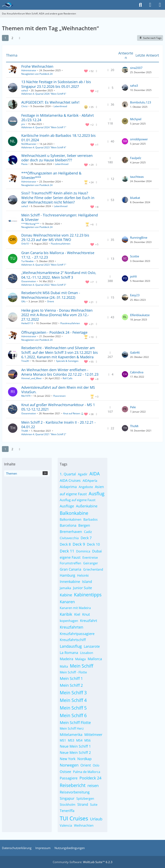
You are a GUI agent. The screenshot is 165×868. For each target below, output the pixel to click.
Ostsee (65, 772)
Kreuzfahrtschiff (73, 640)
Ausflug (96, 494)
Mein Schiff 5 (73, 708)
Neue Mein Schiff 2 (75, 752)
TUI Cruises (74, 818)
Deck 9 (79, 544)
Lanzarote (92, 646)
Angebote (86, 487)
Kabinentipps (88, 595)
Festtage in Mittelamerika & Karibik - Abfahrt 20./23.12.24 (58, 118)
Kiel (77, 614)
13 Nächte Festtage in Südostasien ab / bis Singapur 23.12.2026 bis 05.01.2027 (56, 84)
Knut (86, 614)
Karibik (66, 614)
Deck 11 (67, 551)
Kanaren (67, 602)
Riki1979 (26, 396)
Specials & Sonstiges (67, 361)
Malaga (80, 659)
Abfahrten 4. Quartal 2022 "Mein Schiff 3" (44, 285)
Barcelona (68, 525)
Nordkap (84, 759)
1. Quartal (68, 474)
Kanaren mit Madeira (75, 608)
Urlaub (96, 819)
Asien (99, 487)
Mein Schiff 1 (71, 678)
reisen (93, 786)
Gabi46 (135, 352)
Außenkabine (87, 506)
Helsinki (83, 575)
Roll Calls (68, 378)
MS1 (63, 740)
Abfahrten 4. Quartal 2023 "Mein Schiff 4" (44, 147)
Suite (94, 805)
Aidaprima (68, 487)
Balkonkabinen (71, 519)
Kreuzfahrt (89, 621)
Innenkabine (70, 582)
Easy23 (135, 295)
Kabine (66, 595)
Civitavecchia (69, 538)
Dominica (83, 551)
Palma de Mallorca (87, 772)
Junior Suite (82, 588)
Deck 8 (65, 544)
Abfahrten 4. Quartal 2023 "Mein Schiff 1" (44, 265)
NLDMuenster (29, 144)
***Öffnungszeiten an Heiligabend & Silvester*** (51, 175)
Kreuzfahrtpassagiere (77, 634)
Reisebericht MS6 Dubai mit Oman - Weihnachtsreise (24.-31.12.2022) (51, 295)
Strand (83, 804)
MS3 (71, 740)
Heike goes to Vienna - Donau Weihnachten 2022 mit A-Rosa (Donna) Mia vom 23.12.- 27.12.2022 (57, 315)
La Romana (69, 653)
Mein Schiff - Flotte (73, 672)
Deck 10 (93, 544)
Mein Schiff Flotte (75, 723)
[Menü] (160, 5)
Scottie (135, 256)
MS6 (87, 740)
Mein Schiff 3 (73, 693)
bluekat (135, 198)
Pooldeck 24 (90, 778)
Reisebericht (73, 785)
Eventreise (90, 558)
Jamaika (65, 588)
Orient (50, 301)
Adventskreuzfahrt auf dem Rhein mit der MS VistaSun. (58, 390)
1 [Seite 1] (5, 38)
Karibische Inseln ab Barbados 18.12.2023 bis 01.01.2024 (58, 138)
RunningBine (139, 237)
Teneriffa (67, 811)
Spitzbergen (85, 799)
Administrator (29, 70)
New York (68, 759)
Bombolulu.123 (141, 102)
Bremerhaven (71, 532)
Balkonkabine (74, 513)
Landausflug (71, 646)
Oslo (96, 765)
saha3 (25, 90)
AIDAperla (90, 481)
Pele (133, 407)
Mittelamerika (71, 735)
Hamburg (67, 575)
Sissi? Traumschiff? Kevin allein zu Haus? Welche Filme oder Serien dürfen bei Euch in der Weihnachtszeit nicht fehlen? (58, 197)
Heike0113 (27, 323)
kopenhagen (69, 621)
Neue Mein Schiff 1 (75, 746)
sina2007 (136, 68)
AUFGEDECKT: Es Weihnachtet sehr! (50, 102)
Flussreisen (59, 396)
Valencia (66, 825)
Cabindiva (137, 372)
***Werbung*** (30, 224)
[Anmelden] (150, 5)
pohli (133, 276)
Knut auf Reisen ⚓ (73, 413)
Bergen (84, 525)
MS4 (79, 740)
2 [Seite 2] (12, 38)
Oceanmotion (29, 281)
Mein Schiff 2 (71, 685)
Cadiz (88, 532)
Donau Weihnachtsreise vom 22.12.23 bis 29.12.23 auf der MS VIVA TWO (55, 237)
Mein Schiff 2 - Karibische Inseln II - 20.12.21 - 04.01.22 (58, 425)
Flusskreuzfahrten (61, 244)
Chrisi (24, 106)
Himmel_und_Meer (32, 378)
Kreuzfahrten (71, 627)
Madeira (66, 659)
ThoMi (25, 431)
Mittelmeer (93, 735)
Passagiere (69, 778)
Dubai (97, 551)
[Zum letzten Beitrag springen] (125, 70)
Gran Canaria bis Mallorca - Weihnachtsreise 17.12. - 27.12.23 (58, 255)
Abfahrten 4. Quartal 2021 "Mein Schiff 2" (44, 434)
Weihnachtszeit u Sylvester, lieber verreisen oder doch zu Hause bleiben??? (57, 158)
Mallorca (95, 659)
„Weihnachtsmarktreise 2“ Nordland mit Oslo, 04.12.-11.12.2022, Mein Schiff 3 (59, 275)
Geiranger (91, 563)
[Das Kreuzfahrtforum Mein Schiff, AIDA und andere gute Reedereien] (8, 5)
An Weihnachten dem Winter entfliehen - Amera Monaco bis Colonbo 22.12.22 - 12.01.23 (60, 372)
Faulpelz (136, 158)
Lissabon (87, 653)
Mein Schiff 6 (73, 715)
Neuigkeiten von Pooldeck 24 (37, 74)
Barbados (91, 519)
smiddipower (139, 139)
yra (23, 124)
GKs (23, 301)
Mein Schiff (82, 666)
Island (87, 582)
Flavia (24, 164)
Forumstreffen (70, 563)
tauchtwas (137, 177)
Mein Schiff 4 (73, 700)
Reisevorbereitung (75, 792)
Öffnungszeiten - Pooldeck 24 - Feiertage (54, 332)
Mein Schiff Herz (72, 728)
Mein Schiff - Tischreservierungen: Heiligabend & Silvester (60, 217)
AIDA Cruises (70, 480)
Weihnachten (84, 825)
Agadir (83, 474)
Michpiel (136, 119)
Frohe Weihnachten (37, 66)
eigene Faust (70, 557)
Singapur (67, 798)
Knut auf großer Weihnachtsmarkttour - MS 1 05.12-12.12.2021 (58, 407)
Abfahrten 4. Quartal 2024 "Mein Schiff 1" (44, 127)
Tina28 (25, 361)
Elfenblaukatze (140, 315)
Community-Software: (83, 862)
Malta (64, 666)
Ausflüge (67, 506)
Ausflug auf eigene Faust (78, 500)
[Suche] (140, 5)
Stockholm (68, 805)
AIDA (95, 474)
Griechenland (93, 569)
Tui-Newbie (27, 261)
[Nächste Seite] (20, 38)
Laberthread (60, 106)
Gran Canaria (70, 569)
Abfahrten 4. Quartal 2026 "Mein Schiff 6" (44, 94)
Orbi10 (25, 244)
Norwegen (69, 765)
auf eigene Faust (73, 494)
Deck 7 (86, 538)
